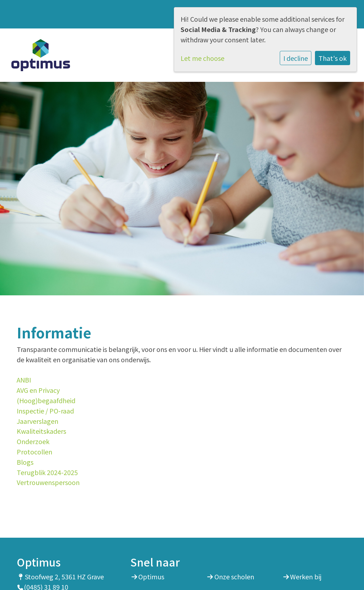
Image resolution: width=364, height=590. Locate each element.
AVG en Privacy (38, 390)
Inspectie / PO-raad (45, 411)
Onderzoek (33, 441)
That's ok (333, 58)
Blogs (25, 462)
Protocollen (34, 452)
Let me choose (202, 58)
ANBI (24, 380)
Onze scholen (234, 576)
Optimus (151, 576)
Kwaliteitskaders (41, 431)
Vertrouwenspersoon (48, 482)
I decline (296, 58)
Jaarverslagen (38, 421)
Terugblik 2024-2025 (47, 472)
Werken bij (306, 576)
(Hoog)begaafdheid (46, 400)
